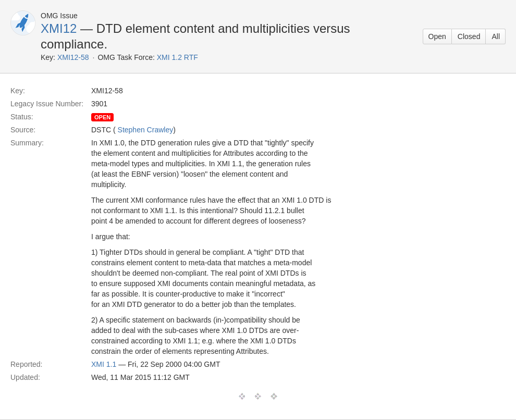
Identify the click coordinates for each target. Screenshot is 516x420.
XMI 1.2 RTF (177, 57)
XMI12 (59, 28)
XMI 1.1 (104, 364)
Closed (469, 36)
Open (437, 36)
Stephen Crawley (146, 130)
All (496, 36)
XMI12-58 (73, 57)
